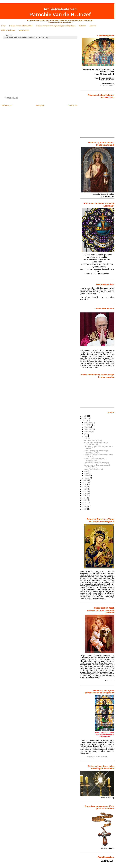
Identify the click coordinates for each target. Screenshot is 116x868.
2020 (85, 485)
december (88, 423)
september (89, 429)
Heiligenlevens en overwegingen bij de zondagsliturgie (56, 26)
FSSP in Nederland (8, 30)
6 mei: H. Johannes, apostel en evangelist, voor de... (95, 460)
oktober (87, 427)
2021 (85, 482)
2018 (85, 489)
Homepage (40, 105)
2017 (85, 491)
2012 (85, 502)
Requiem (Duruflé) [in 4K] (93, 440)
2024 (85, 418)
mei (86, 438)
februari (88, 476)
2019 (85, 487)
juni (86, 436)
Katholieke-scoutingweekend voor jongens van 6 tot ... (96, 443)
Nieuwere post (7, 105)
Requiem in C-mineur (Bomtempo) (96, 463)
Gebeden (82, 26)
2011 (85, 505)
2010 (85, 507)
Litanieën (93, 26)
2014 (85, 498)
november (88, 425)
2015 (85, 496)
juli (86, 434)
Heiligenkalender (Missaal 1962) (21, 26)
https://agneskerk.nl (107, 85)
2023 (85, 420)
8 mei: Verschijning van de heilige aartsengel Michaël (96, 452)
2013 (85, 500)
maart (87, 474)
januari (87, 478)
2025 (85, 416)
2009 (85, 509)
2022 (85, 480)
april (86, 471)
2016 (85, 493)
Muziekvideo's (24, 30)
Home (3, 26)
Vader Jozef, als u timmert (94, 469)
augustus (88, 432)
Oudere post (73, 105)
